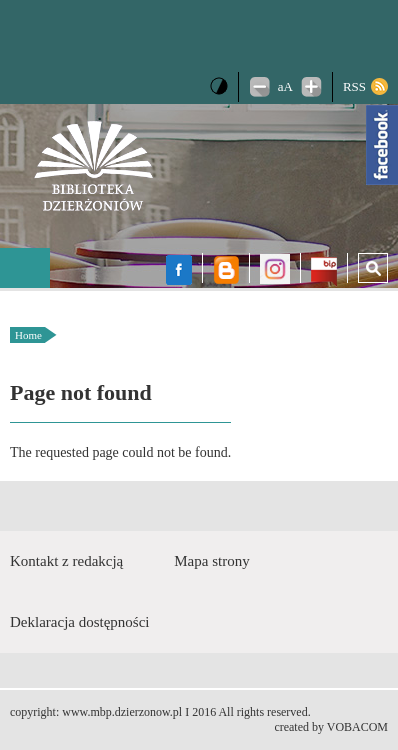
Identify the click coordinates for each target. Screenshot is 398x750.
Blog (226, 270)
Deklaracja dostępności (80, 622)
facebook (179, 270)
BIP (324, 272)
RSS (354, 86)
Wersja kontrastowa (219, 86)
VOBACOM (357, 727)
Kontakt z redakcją (66, 561)
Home (28, 335)
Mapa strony (211, 561)
